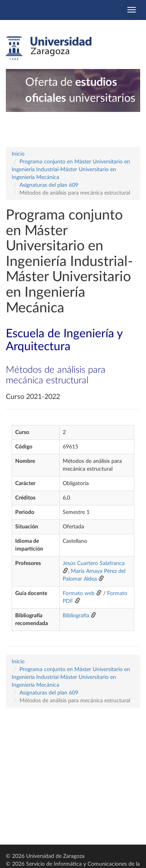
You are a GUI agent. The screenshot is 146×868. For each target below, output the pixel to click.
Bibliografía (76, 616)
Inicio (18, 154)
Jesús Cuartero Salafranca (94, 563)
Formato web (79, 593)
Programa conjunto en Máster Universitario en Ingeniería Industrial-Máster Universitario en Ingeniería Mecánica (71, 170)
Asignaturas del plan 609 (49, 185)
